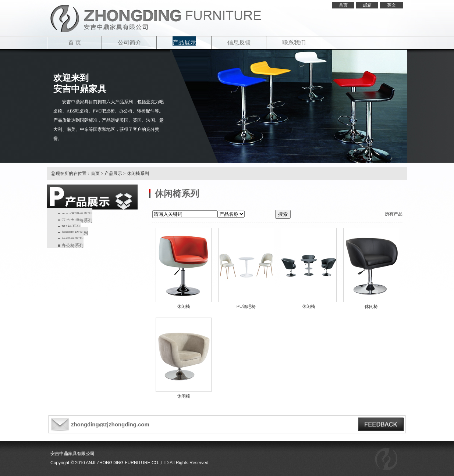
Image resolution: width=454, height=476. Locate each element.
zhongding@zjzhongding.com (110, 424)
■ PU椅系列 (69, 227)
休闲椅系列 (138, 173)
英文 (391, 5)
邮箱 (367, 5)
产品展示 (184, 42)
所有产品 (394, 214)
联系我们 (294, 42)
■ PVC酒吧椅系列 (75, 214)
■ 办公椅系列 (71, 246)
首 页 (75, 42)
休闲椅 (184, 307)
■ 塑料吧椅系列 (73, 233)
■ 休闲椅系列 (71, 239)
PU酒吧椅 (246, 307)
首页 (343, 5)
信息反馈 (239, 42)
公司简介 (130, 42)
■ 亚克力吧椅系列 (75, 221)
